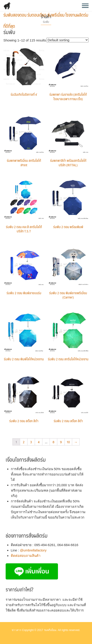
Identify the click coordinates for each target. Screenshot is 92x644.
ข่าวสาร (16, 630)
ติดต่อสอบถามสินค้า (26, 556)
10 (68, 442)
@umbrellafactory (33, 550)
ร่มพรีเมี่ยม (50, 630)
